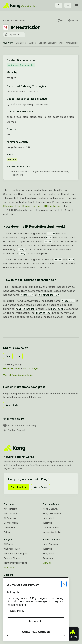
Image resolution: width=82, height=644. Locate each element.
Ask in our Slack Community (20, 425)
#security (12, 159)
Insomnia (48, 523)
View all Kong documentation (18, 375)
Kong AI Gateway (52, 513)
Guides (32, 43)
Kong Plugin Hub (19, 20)
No (18, 356)
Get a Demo (41, 487)
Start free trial (19, 487)
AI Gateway (10, 518)
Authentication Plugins (16, 553)
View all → (9, 567)
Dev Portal (9, 527)
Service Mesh (11, 523)
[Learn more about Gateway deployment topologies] (48, 86)
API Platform (10, 509)
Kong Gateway (51, 509)
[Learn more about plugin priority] (18, 129)
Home (6, 20)
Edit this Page (31, 368)
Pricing (8, 532)
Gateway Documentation (21, 65)
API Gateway (11, 513)
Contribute (12, 405)
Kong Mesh (49, 518)
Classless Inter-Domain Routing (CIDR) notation (32, 206)
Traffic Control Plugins (16, 563)
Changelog (72, 43)
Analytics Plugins (13, 549)
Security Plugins (12, 558)
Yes (8, 356)
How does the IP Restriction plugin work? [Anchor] (34, 226)
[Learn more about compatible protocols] (35, 111)
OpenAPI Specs (51, 527)
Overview (8, 43)
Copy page (12, 35)
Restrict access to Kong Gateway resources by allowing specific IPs (40, 173)
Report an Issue (11, 368)
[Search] (59, 5)
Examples (21, 43)
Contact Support (14, 430)
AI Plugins (9, 544)
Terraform (48, 558)
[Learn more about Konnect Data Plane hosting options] (49, 99)
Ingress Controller (52, 532)
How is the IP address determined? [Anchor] (29, 280)
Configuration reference (51, 43)
